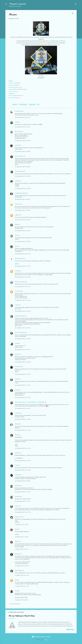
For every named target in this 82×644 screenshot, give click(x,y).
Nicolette (17, 486)
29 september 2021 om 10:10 (23, 254)
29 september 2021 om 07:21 (23, 117)
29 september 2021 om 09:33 (23, 242)
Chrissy (17, 453)
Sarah (16, 465)
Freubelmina (18, 111)
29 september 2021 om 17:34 (23, 385)
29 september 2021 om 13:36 (23, 300)
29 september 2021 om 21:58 (23, 470)
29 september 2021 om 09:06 (23, 189)
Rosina (17, 390)
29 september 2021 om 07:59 (23, 127)
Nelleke (17, 541)
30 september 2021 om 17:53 (23, 512)
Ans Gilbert (18, 367)
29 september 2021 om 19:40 (23, 430)
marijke (17, 271)
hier (49, 41)
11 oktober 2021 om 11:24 (22, 586)
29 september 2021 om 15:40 (23, 339)
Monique (17, 554)
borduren (15, 105)
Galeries (46, 640)
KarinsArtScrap (19, 258)
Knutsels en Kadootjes (13, 96)
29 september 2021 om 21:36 (23, 461)
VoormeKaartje (19, 171)
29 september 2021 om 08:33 (23, 152)
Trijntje (17, 379)
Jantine (17, 181)
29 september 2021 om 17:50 (23, 398)
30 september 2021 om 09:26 (23, 481)
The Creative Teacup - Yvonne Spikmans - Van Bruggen (30, 402)
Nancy (17, 435)
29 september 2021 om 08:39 (23, 167)
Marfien (17, 424)
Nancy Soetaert (19, 156)
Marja (16, 224)
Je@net (17, 215)
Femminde (18, 291)
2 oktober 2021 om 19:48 (22, 537)
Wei (16, 580)
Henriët (17, 354)
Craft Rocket (11, 89)
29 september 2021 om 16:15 (23, 350)
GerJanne (17, 204)
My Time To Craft (12, 85)
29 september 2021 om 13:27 (23, 287)
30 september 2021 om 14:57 (23, 492)
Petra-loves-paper (20, 282)
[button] (72, 14)
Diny (16, 246)
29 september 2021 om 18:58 (23, 419)
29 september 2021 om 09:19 (23, 220)
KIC (9, 93)
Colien (17, 305)
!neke (16, 343)
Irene (16, 235)
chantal (17, 145)
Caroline (17, 413)
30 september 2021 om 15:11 (23, 501)
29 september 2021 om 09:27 (23, 231)
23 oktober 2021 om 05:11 (22, 600)
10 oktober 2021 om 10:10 (22, 566)
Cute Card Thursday (12, 91)
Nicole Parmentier (20, 332)
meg (16, 122)
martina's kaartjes (20, 316)
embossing (32, 105)
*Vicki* (17, 506)
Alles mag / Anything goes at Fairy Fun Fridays (22, 616)
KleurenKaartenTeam (36, 37)
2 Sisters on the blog (12, 83)
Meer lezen (70, 630)
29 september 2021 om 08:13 (23, 141)
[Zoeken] (76, 4)
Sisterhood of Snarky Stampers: (14, 87)
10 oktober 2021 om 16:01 (22, 575)
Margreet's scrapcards (18, 4)
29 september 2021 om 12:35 (23, 277)
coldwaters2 (18, 517)
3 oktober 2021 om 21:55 (22, 549)
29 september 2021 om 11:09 (23, 266)
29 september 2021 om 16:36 (23, 362)
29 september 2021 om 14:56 (23, 328)
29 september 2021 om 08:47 (23, 176)
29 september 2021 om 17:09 (23, 374)
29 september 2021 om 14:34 (23, 311)
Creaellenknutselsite (20, 193)
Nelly (16, 591)
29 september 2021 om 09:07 (23, 199)
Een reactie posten (15, 604)
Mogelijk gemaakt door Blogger (41, 637)
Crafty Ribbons (61, 41)
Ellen (16, 529)
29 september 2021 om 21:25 (23, 448)
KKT (38, 105)
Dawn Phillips (18, 570)
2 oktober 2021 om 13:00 (22, 525)
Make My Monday (12, 98)
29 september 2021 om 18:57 (23, 408)
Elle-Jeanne (18, 131)
